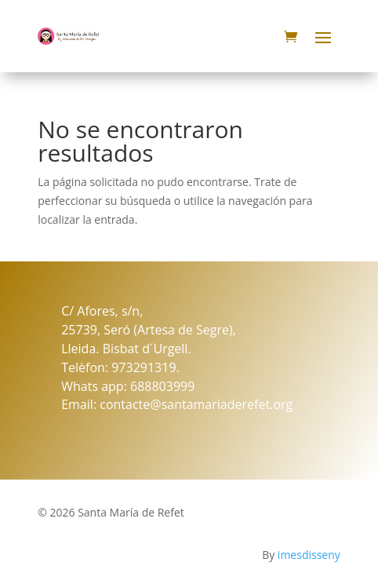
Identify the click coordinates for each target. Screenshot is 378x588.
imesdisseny (309, 555)
